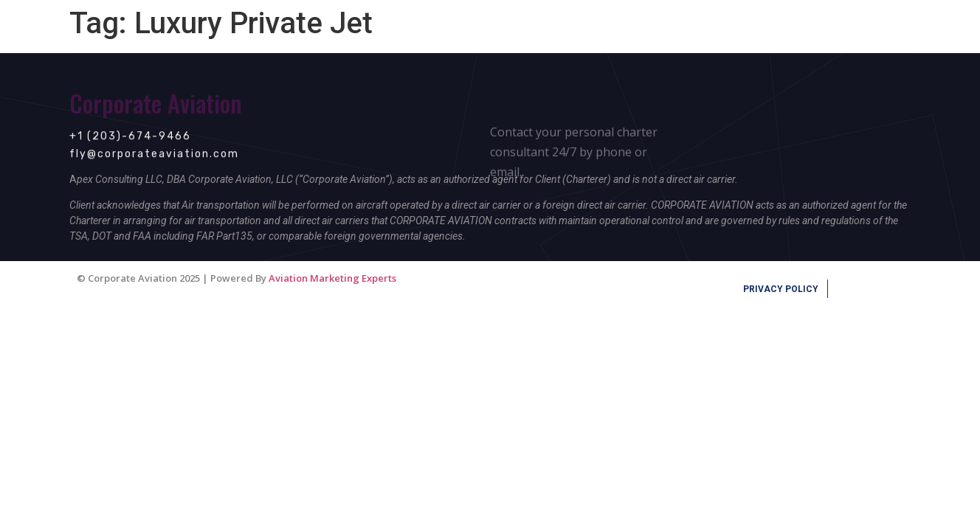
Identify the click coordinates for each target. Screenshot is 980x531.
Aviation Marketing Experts (332, 278)
